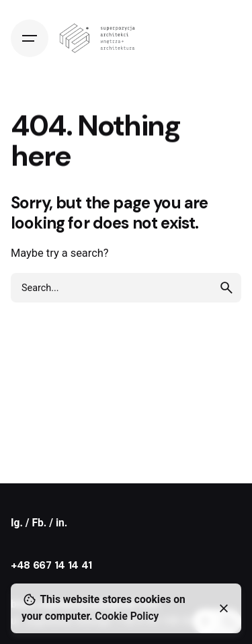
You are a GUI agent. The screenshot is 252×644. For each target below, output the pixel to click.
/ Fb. (37, 523)
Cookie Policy (127, 616)
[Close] (224, 608)
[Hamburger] (30, 38)
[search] (226, 288)
